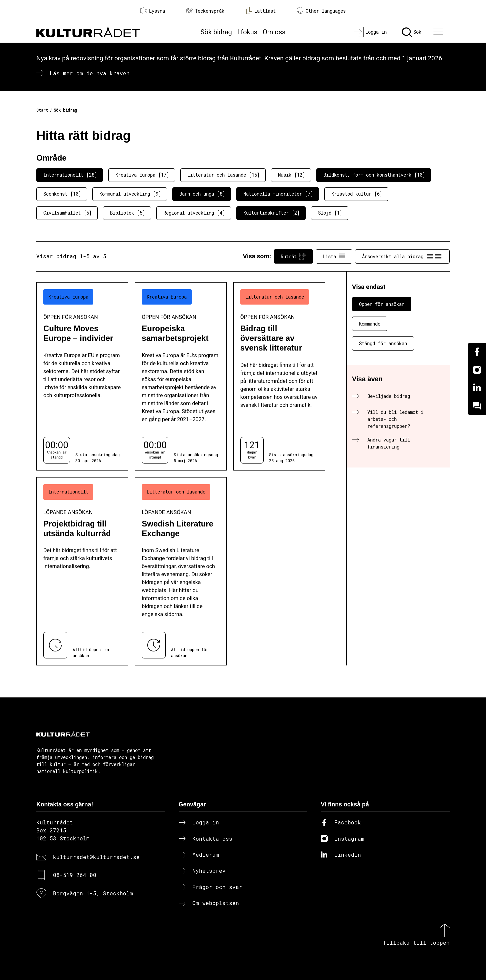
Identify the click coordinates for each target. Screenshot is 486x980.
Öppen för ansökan (382, 304)
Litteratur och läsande (223, 175)
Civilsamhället (67, 213)
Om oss (274, 32)
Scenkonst (62, 194)
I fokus (247, 32)
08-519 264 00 (75, 875)
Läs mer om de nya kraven (90, 73)
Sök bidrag (216, 32)
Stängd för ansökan (383, 343)
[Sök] (411, 32)
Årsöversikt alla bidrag (402, 256)
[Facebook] (477, 352)
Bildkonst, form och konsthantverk (374, 175)
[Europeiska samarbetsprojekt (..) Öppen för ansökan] (180, 376)
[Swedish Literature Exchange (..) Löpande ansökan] (180, 571)
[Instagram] (477, 370)
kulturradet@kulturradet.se (96, 857)
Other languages (321, 11)
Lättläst (261, 11)
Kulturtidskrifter (271, 213)
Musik (291, 175)
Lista (334, 256)
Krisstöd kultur (356, 194)
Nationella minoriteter (278, 194)
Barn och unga (202, 194)
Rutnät (293, 256)
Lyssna (153, 11)
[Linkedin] (477, 388)
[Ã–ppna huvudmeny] (439, 32)
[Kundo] (477, 406)
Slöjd (330, 213)
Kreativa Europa (142, 175)
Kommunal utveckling (130, 194)
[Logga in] (370, 32)
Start (42, 110)
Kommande (370, 324)
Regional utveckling (194, 213)
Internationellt (70, 175)
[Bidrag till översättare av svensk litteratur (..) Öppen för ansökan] (279, 376)
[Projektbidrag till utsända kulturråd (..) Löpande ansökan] (82, 571)
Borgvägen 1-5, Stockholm (93, 893)
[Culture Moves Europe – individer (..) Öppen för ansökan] (82, 376)
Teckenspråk (205, 11)
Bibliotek (127, 213)
